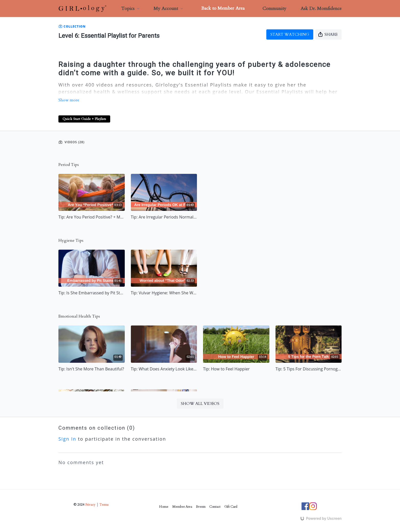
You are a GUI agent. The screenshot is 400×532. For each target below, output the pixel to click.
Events (201, 507)
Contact (215, 507)
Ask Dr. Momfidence (321, 9)
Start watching (290, 34)
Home (164, 507)
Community (274, 9)
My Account (168, 9)
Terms (104, 505)
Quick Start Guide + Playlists (84, 119)
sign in (67, 439)
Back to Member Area (223, 8)
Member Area (182, 507)
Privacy (90, 505)
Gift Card (231, 507)
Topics (130, 9)
